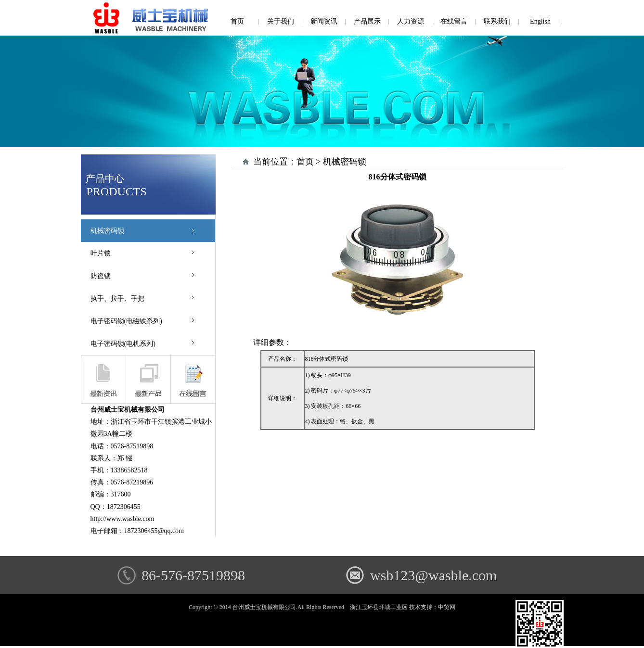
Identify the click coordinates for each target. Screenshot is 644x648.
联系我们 (497, 21)
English (540, 21)
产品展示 (367, 21)
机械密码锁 (107, 231)
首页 (237, 21)
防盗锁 (101, 276)
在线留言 (454, 21)
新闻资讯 (324, 21)
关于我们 (281, 21)
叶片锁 (101, 253)
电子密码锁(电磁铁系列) (126, 321)
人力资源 (411, 21)
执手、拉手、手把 (117, 299)
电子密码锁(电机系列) (123, 344)
